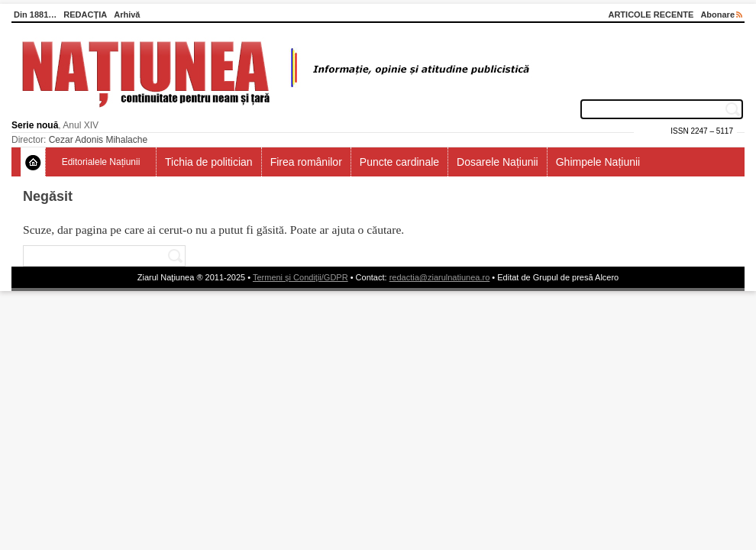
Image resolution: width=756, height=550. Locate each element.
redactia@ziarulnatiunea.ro (440, 277)
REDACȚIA (85, 15)
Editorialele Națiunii (101, 162)
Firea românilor (306, 162)
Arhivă (127, 15)
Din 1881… (35, 15)
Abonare (721, 15)
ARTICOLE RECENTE (651, 15)
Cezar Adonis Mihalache (98, 140)
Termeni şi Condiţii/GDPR (300, 277)
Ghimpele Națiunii (598, 162)
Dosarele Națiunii (498, 162)
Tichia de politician (209, 162)
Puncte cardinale (399, 162)
